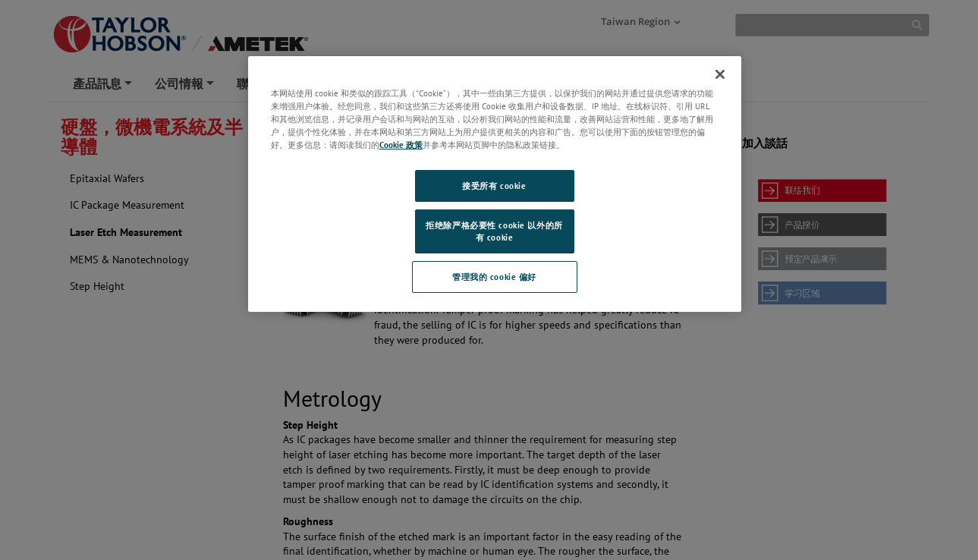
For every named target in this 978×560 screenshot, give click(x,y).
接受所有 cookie (494, 186)
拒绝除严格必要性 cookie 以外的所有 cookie (494, 231)
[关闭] (720, 74)
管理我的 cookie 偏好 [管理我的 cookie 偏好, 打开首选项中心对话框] (494, 277)
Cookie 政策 (401, 145)
